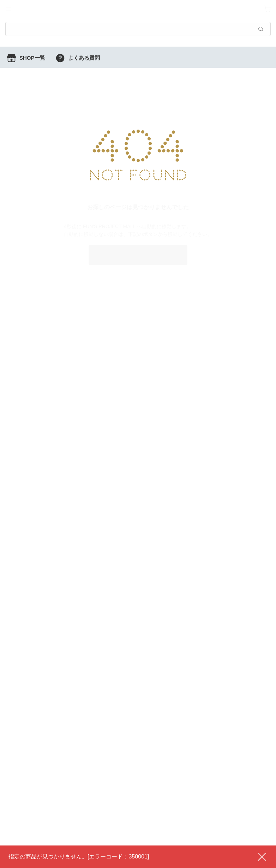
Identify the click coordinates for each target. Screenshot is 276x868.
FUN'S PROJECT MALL (138, 255)
